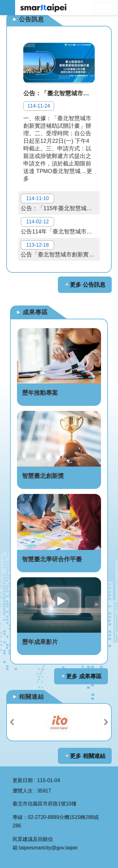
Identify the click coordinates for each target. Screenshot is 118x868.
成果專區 (35, 312)
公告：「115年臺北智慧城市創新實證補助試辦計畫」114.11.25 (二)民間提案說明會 (60, 203)
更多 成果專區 (84, 676)
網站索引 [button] (8, 8)
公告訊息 (31, 19)
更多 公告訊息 (88, 285)
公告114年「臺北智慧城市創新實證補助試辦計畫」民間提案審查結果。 (60, 226)
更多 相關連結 (88, 756)
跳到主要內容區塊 (3, 3)
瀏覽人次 (23, 791)
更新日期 (23, 780)
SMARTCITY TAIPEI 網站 (67, 8)
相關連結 (31, 697)
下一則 (106, 722)
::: (7, 775)
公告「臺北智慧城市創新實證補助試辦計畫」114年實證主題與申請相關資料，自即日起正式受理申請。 (60, 249)
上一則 (12, 722)
